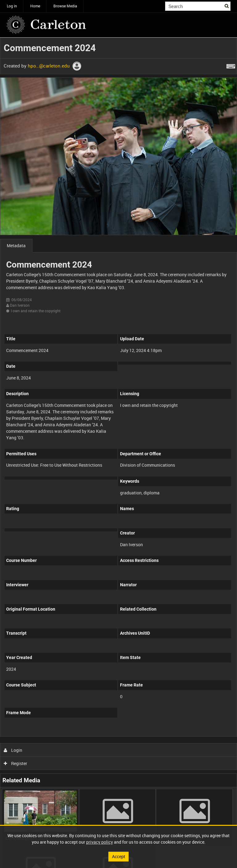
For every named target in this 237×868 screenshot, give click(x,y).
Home (35, 6)
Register (16, 763)
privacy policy (100, 842)
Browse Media (65, 6)
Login (13, 750)
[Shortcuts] (231, 65)
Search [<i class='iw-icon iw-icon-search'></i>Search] (227, 6)
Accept (119, 856)
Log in (12, 6)
